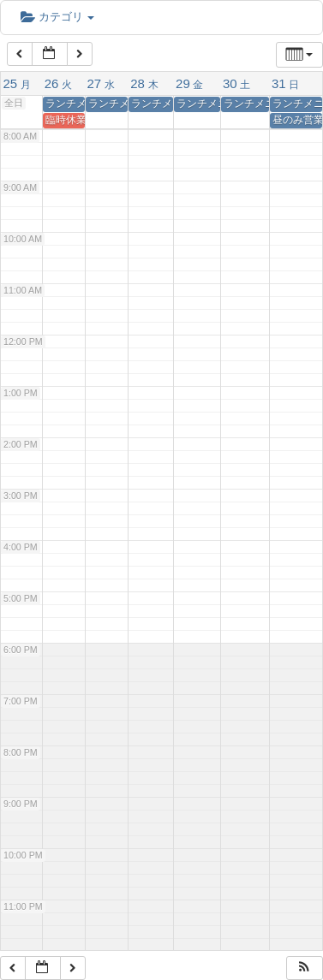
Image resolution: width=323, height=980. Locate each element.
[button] (304, 968)
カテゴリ (57, 17)
